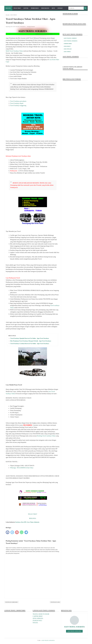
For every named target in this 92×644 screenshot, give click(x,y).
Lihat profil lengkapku (74, 631)
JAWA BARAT (67, 46)
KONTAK (26, 8)
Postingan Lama (55, 602)
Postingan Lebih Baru (12, 602)
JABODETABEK (68, 44)
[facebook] (8, 532)
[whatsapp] (22, 532)
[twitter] (12, 532)
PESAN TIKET (17, 8)
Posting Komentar (31, 27)
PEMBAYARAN (35, 8)
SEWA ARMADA (38, 618)
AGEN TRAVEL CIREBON (70, 38)
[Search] (76, 8)
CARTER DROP (38, 616)
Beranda (8, 8)
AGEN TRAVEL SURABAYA (71, 41)
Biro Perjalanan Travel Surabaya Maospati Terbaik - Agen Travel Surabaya (31, 341)
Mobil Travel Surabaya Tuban (14, 51)
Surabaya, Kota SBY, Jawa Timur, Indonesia (27, 522)
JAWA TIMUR (67, 52)
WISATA (35, 623)
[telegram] (26, 532)
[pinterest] (17, 532)
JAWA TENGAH (68, 49)
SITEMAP (60, 8)
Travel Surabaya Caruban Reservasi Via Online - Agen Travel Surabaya (30, 344)
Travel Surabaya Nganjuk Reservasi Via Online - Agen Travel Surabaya (30, 338)
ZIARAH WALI (37, 621)
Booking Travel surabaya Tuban (46, 436)
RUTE (53, 8)
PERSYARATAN (45, 8)
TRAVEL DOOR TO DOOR (41, 614)
